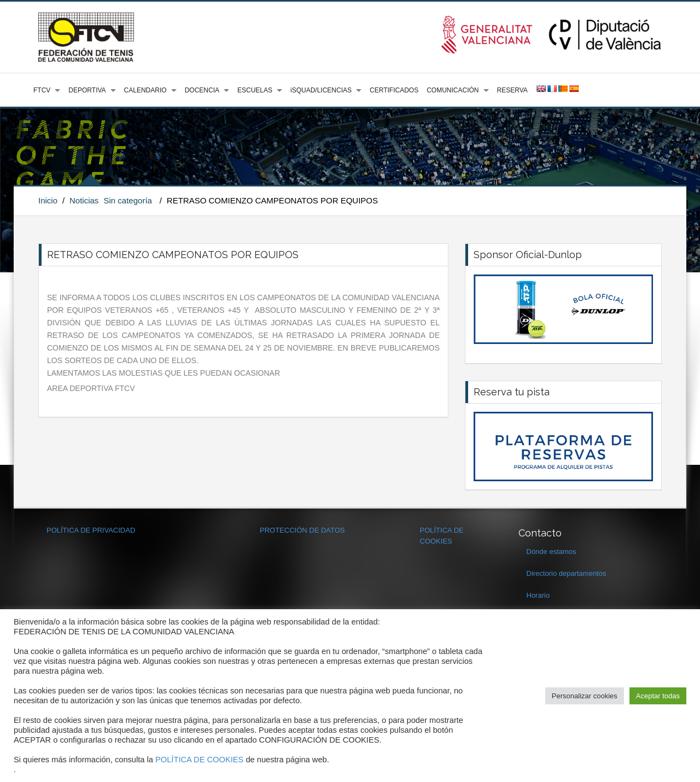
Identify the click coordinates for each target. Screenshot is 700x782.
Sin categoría (128, 200)
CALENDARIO (145, 90)
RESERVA (512, 90)
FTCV (42, 90)
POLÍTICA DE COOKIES (199, 760)
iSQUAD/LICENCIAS (321, 90)
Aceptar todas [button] (658, 696)
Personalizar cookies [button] (585, 696)
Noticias (84, 200)
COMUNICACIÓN (453, 90)
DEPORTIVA (87, 90)
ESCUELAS (255, 90)
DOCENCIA (202, 90)
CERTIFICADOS (394, 90)
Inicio (48, 200)
